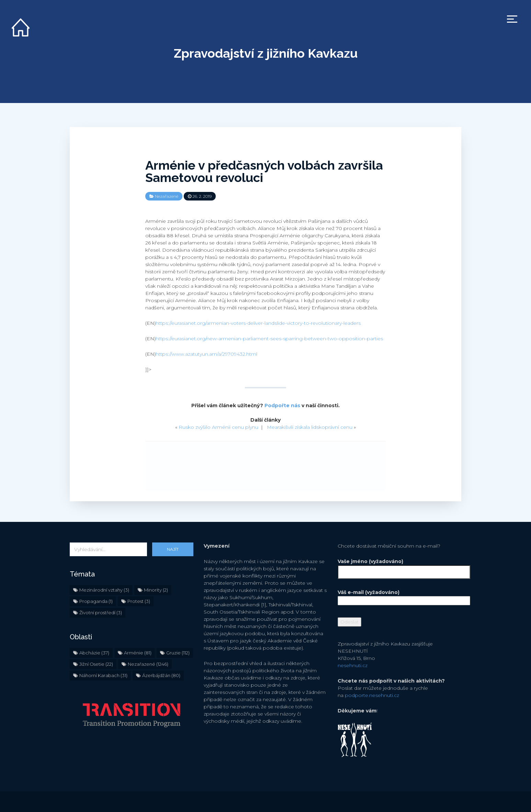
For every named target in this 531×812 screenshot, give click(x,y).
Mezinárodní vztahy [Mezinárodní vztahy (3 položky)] (104, 590)
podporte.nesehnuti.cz (372, 695)
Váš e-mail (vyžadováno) (399, 596)
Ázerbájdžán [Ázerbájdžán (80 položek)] (161, 675)
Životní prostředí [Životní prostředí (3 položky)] (101, 613)
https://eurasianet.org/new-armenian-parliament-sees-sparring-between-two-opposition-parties (269, 339)
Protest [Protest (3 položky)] (139, 601)
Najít (173, 549)
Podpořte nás (282, 405)
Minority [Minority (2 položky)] (156, 590)
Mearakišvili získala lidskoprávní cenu (310, 427)
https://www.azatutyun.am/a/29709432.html (206, 354)
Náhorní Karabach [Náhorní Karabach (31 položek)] (103, 675)
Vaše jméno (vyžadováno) (399, 567)
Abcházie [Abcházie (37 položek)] (94, 653)
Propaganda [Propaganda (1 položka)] (96, 601)
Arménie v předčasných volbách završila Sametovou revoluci (264, 171)
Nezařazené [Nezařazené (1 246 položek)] (148, 664)
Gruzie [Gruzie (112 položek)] (178, 653)
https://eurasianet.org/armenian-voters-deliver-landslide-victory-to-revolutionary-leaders (258, 323)
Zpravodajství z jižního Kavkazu (266, 53)
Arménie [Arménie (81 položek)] (138, 653)
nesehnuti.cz (353, 665)
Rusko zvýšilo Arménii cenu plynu (218, 427)
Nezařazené (167, 196)
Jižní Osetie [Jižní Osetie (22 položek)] (96, 664)
